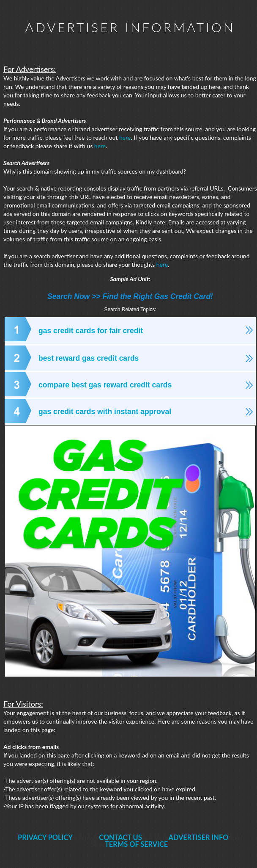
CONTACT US (120, 837)
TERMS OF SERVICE (136, 844)
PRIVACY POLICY (45, 837)
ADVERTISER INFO (198, 837)
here (125, 137)
